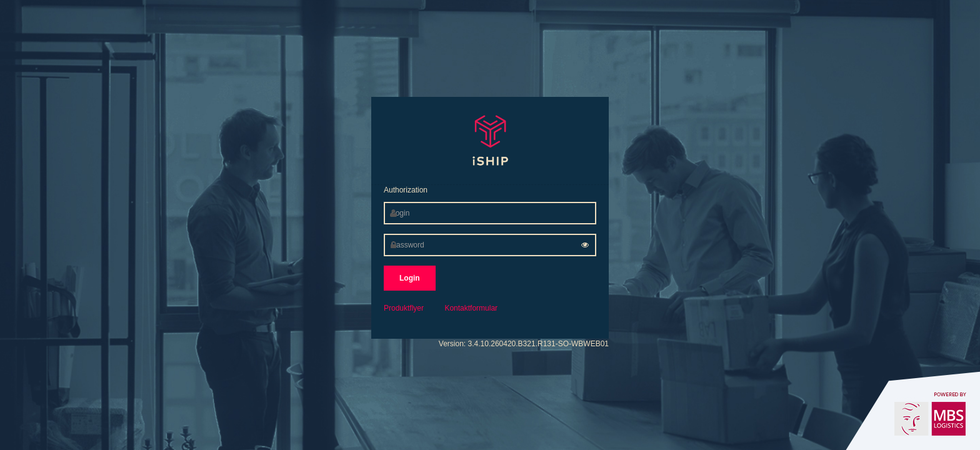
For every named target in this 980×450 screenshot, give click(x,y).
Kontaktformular (471, 308)
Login (410, 278)
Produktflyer (404, 308)
